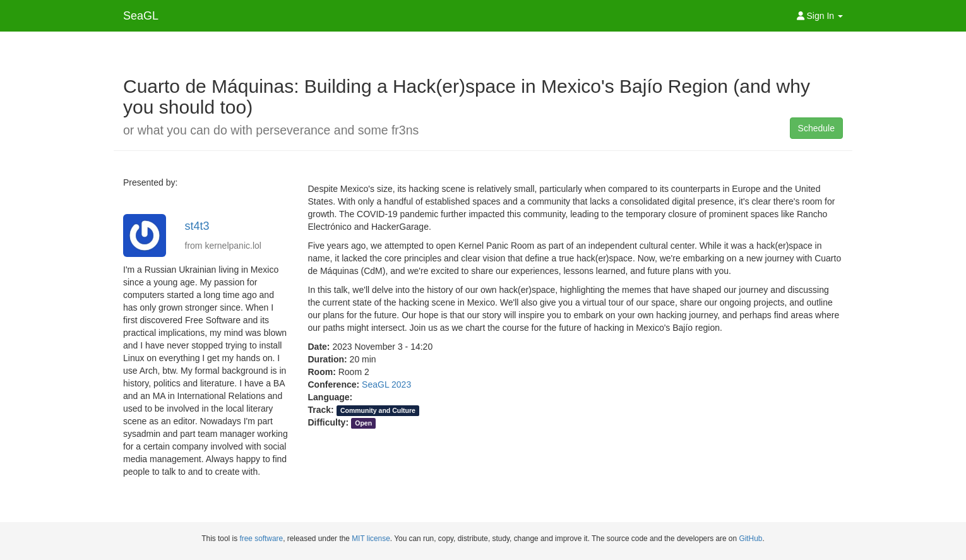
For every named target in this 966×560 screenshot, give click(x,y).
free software (261, 539)
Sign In (820, 16)
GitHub (750, 539)
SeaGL (141, 16)
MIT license (371, 539)
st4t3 (197, 226)
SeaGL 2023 (386, 384)
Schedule (816, 128)
